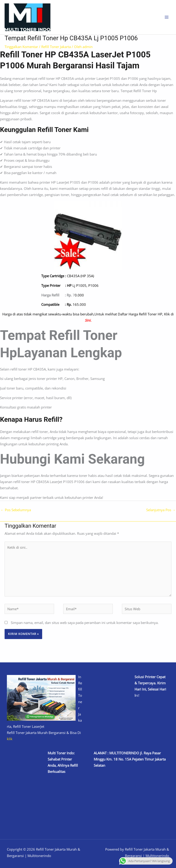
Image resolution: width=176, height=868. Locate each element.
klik (10, 739)
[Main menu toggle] (167, 17)
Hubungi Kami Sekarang (72, 459)
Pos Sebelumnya (16, 510)
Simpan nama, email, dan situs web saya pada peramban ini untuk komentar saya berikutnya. (85, 623)
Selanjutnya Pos (161, 510)
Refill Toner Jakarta (56, 47)
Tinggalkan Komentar (21, 47)
